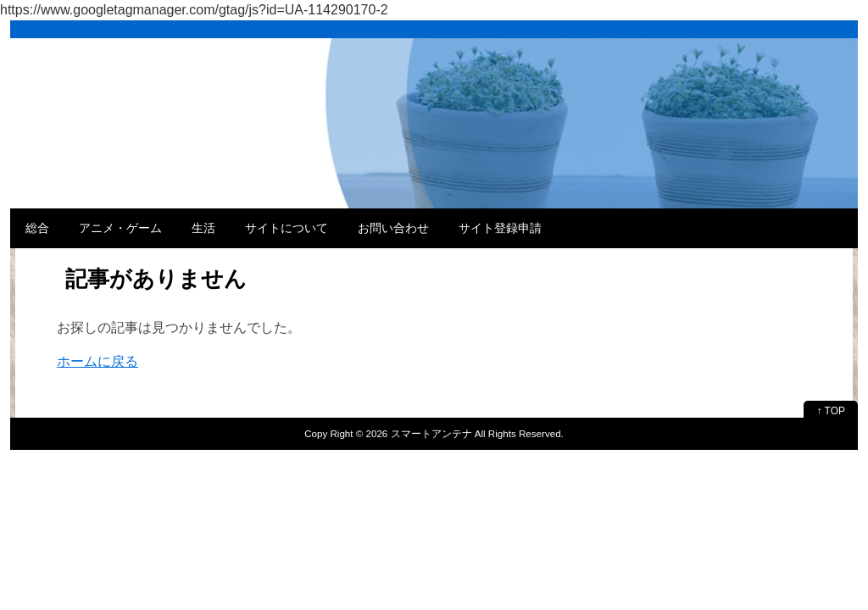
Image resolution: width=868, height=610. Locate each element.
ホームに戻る (97, 361)
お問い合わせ (393, 228)
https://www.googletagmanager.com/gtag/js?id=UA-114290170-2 (194, 10)
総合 (37, 228)
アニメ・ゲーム (120, 228)
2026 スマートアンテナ (419, 433)
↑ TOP (831, 411)
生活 (203, 228)
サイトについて (287, 228)
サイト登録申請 (500, 228)
